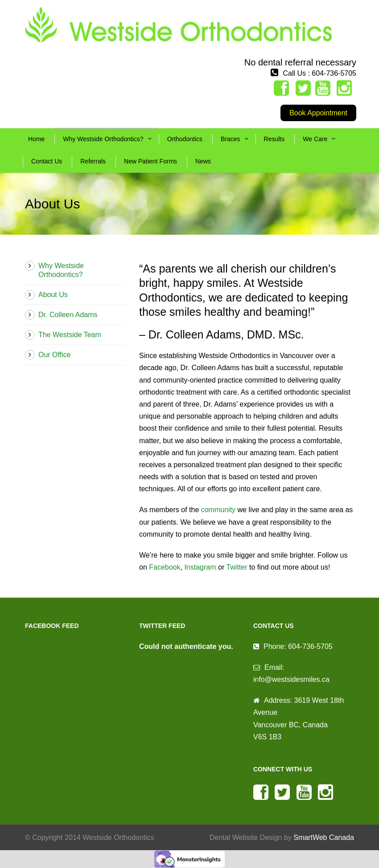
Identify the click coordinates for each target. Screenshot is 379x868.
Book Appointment (318, 113)
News (203, 161)
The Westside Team (70, 335)
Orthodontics (185, 139)
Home (36, 139)
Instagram (200, 567)
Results (274, 139)
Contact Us (47, 161)
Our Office (55, 355)
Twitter (237, 567)
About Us (53, 295)
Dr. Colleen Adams (68, 315)
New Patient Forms (150, 161)
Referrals (93, 161)
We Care (315, 139)
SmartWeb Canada (324, 837)
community (218, 510)
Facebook (165, 567)
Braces (231, 139)
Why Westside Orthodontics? (103, 139)
